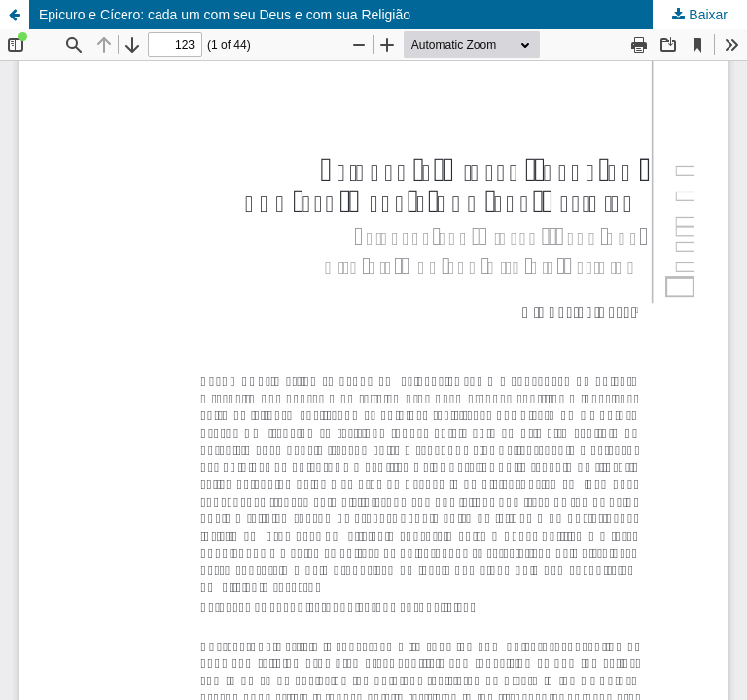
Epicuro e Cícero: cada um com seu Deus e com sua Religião (225, 15)
